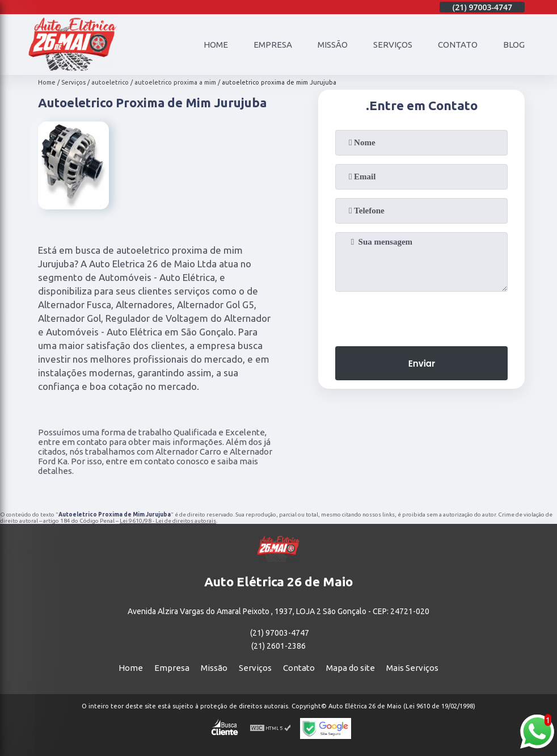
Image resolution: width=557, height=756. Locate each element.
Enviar (422, 364)
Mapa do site (351, 668)
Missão (333, 45)
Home (216, 45)
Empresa (273, 45)
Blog (514, 45)
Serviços (393, 45)
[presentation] (421, 316)
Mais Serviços (412, 668)
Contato (458, 45)
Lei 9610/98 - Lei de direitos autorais (168, 521)
